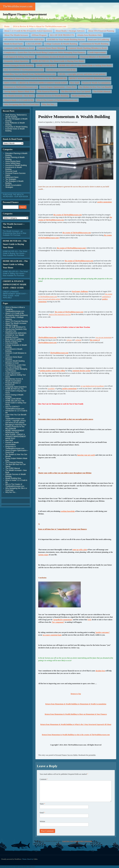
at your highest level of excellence (92, 386)
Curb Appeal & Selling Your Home (19, 57)
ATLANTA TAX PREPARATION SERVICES (24, 39)
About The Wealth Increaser (16, 35)
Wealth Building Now (81, 96)
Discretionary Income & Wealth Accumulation (57, 57)
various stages (43, 555)
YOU (89, 620)
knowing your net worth (86, 455)
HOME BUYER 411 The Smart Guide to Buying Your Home (58, 61)
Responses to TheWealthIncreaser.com (21, 87)
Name (42, 804)
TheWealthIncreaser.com (18, 6)
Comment (44, 779)
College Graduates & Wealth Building (61, 44)
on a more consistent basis (52, 635)
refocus (69, 340)
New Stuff (75, 83)
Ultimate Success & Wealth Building (53, 96)
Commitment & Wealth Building (94, 44)
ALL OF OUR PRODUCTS (62, 35)
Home (7, 26)
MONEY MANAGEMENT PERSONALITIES (90, 78)
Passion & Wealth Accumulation (96, 83)
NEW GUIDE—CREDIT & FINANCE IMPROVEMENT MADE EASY (36, 83)
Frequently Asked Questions (16, 61)
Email (42, 813)
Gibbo (36, 859)
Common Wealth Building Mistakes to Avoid (87, 48)
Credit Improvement (97, 52)
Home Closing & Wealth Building (19, 65)
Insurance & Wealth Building (16, 165)
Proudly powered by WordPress (11, 859)
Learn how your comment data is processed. (77, 841)
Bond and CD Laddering (99, 39)
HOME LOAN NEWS (46, 65)
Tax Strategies (11, 179)
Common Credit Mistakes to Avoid (19, 48)
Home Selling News (13, 163)
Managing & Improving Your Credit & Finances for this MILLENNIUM (35, 78)
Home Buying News (13, 161)
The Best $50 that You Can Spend (76, 91)
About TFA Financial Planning (101, 31)
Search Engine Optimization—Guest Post (58, 87)
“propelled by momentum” (63, 620)
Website (42, 821)
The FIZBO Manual (102, 91)
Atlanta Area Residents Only (90, 35)
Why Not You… (49, 104)
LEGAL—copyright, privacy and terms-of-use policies (82, 74)
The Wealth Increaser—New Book (19, 96)
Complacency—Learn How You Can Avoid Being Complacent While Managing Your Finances (45, 52)
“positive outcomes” (102, 632)
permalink (92, 755)
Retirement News (12, 177)
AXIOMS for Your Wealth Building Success (66, 39)
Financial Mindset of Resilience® (95, 57)
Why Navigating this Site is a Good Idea (21, 104)
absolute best (101, 671)
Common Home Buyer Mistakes (51, 48)
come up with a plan (80, 550)
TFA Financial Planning (48, 91)
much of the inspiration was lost (60, 314)
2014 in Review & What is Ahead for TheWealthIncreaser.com (40, 26)
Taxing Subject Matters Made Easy (19, 91)
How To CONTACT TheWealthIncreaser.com (24, 70)
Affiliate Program (39, 35)
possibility (51, 389)
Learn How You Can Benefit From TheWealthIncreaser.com (30, 74)
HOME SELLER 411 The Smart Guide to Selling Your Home (85, 65)
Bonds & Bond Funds (13, 44)
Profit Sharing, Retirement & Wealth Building (16, 116)
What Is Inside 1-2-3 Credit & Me (19, 100)
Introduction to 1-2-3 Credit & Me (61, 70)
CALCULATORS (34, 44)
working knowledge (68, 511)
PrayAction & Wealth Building (16, 127)
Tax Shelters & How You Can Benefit (95, 87)
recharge (78, 340)
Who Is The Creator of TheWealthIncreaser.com (57, 100)
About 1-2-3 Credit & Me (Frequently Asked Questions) (28, 31)
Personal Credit (11, 171)
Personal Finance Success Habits (66, 755)
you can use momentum (103, 337)
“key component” (58, 622)
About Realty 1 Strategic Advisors (70, 31)
